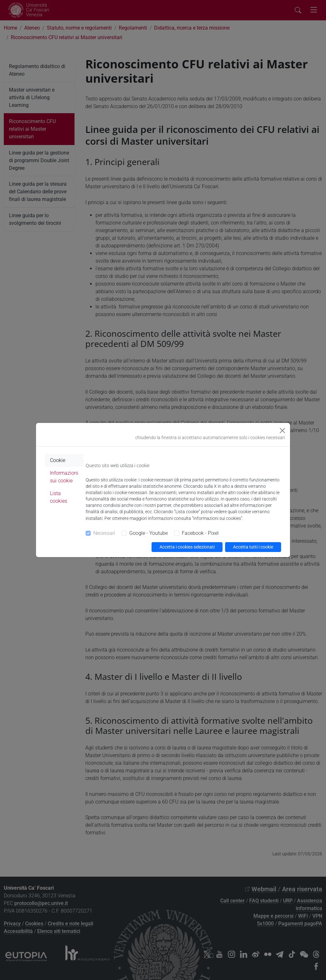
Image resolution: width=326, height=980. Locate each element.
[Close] (282, 431)
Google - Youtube (149, 533)
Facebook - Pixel (200, 533)
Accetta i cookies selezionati (187, 547)
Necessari (104, 533)
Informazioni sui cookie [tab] (64, 477)
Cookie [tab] (58, 460)
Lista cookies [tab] (59, 497)
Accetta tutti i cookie (253, 547)
